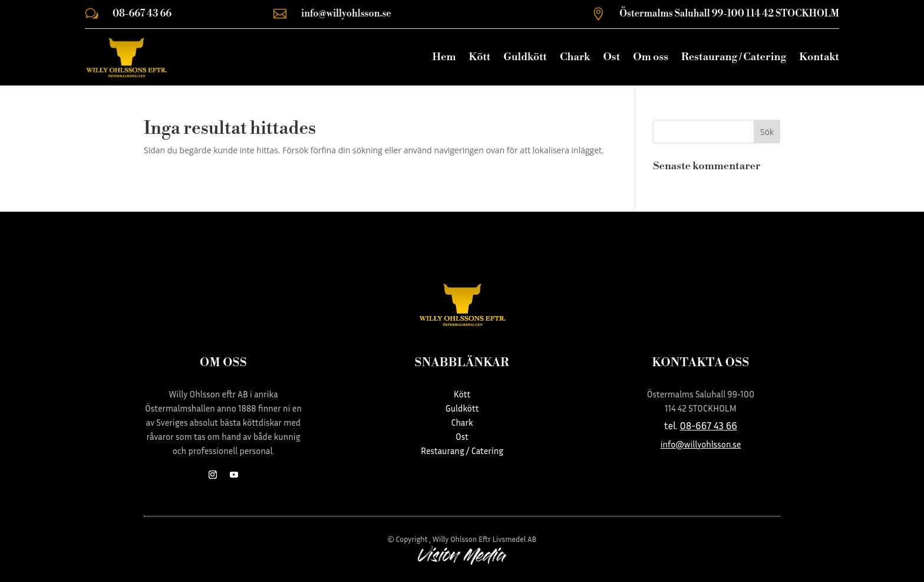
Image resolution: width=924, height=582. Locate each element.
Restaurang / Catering (734, 57)
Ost (611, 57)
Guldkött (525, 57)
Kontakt (819, 57)
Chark (575, 57)
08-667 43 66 (142, 14)
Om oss (651, 57)
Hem (444, 57)
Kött (479, 57)
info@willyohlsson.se (346, 14)
